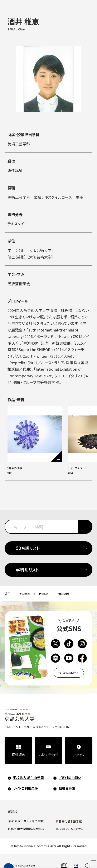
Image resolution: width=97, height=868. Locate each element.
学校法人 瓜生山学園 (28, 777)
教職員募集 (67, 788)
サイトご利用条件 (25, 788)
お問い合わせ (48, 754)
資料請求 (18, 755)
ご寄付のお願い (70, 777)
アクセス (79, 755)
